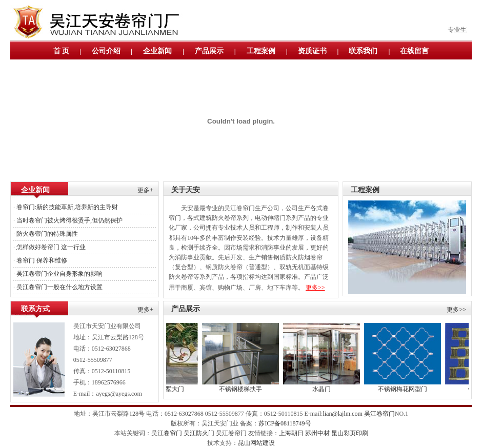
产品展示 (209, 51)
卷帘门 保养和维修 (42, 260)
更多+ (145, 190)
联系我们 (363, 51)
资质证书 (312, 51)
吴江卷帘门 (379, 414)
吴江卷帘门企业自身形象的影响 (59, 274)
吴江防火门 (199, 433)
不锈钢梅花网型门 (409, 389)
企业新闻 (157, 51)
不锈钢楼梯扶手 (247, 389)
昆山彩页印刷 (350, 433)
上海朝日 (291, 433)
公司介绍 (106, 51)
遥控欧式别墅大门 (166, 389)
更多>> (315, 288)
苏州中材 (317, 433)
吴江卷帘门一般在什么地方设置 (59, 287)
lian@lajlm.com (342, 414)
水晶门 (328, 389)
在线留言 (414, 51)
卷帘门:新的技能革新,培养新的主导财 (67, 207)
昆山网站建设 (256, 443)
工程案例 (261, 51)
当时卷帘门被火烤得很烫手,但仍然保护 (69, 220)
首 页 (62, 51)
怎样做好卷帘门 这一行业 (51, 247)
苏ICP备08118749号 (285, 423)
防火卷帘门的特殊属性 (47, 234)
